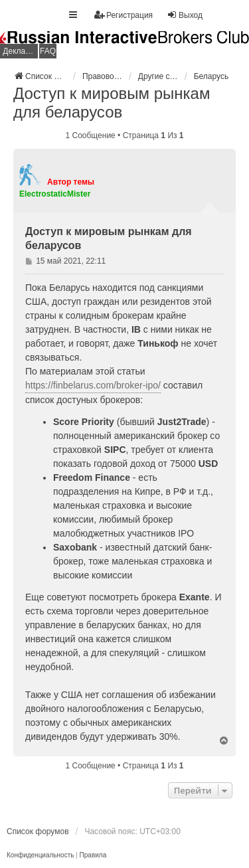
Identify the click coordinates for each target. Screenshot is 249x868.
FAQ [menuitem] (48, 51)
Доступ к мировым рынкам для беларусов (112, 103)
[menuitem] (40, 855)
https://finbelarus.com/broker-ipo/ (93, 385)
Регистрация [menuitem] (124, 15)
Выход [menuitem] (185, 15)
